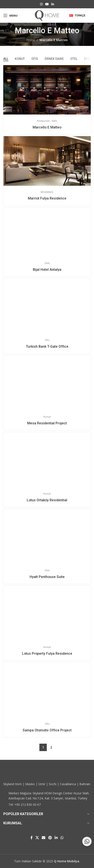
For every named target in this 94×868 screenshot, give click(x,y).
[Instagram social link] (41, 4)
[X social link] (37, 838)
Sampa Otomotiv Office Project (47, 730)
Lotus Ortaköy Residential (47, 500)
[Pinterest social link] (50, 838)
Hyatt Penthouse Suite (47, 577)
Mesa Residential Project (47, 423)
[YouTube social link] (47, 4)
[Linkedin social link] (53, 4)
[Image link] (21, 773)
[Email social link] (44, 838)
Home (31, 40)
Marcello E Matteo (47, 127)
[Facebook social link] (31, 838)
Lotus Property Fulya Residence (47, 654)
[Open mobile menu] (10, 16)
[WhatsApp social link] (62, 838)
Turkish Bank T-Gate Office (47, 346)
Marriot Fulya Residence (47, 198)
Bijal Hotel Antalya (47, 270)
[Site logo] (47, 15)
